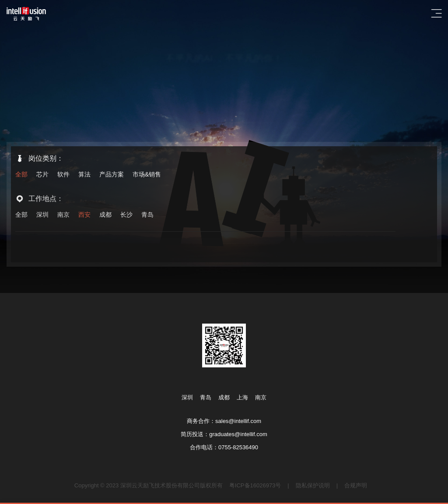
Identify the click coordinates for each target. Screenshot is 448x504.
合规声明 (356, 485)
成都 (105, 215)
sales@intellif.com (238, 421)
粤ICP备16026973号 (255, 485)
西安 (84, 215)
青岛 (147, 215)
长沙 (126, 215)
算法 (84, 174)
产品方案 (112, 174)
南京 (63, 215)
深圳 (42, 215)
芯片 (42, 174)
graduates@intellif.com (238, 434)
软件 (63, 174)
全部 (21, 174)
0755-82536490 (238, 447)
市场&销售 (147, 174)
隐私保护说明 (313, 485)
